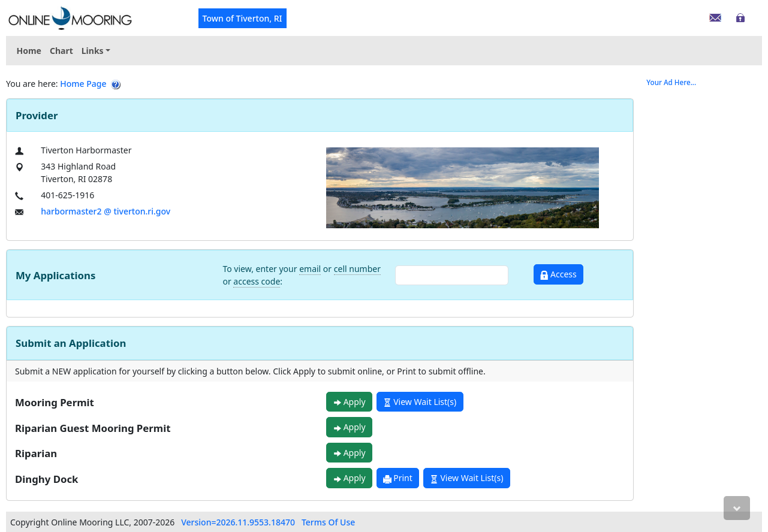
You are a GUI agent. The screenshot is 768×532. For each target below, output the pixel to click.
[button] (96, 51)
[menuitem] (96, 51)
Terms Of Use (328, 522)
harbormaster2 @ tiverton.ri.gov (106, 211)
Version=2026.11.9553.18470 (238, 522)
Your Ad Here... (671, 82)
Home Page (83, 84)
